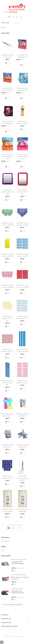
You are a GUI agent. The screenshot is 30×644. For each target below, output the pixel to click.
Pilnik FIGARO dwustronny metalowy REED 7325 (22, 478)
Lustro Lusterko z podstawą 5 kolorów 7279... (23, 192)
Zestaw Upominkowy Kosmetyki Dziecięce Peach (7, 157)
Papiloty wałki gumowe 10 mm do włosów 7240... (8, 383)
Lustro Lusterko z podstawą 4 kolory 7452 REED (8, 192)
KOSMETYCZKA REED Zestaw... (19, 559)
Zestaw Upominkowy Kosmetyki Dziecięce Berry (23, 157)
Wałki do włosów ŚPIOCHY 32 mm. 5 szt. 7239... (7, 318)
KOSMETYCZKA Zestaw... (18, 589)
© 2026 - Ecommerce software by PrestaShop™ (15, 636)
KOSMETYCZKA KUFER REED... (19, 575)
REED (3, 550)
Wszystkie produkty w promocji (13, 605)
